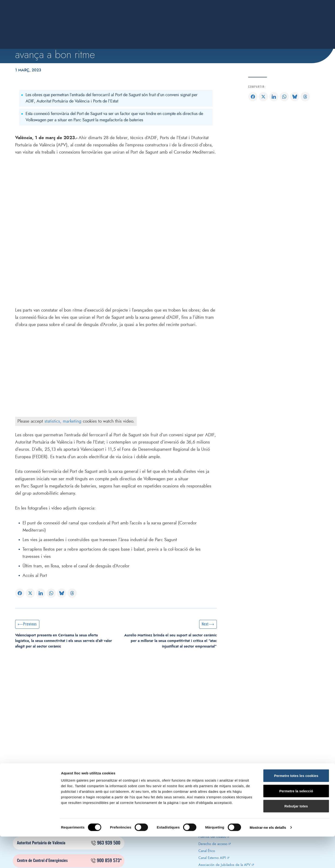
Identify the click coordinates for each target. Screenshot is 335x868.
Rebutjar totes (296, 837)
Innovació (240, 18)
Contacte (320, 18)
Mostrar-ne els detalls (268, 859)
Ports (218, 18)
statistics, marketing (63, 421)
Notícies (296, 18)
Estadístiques (193, 18)
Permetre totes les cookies (296, 807)
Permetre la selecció (296, 822)
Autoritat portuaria (136, 18)
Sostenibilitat (269, 18)
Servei (167, 18)
